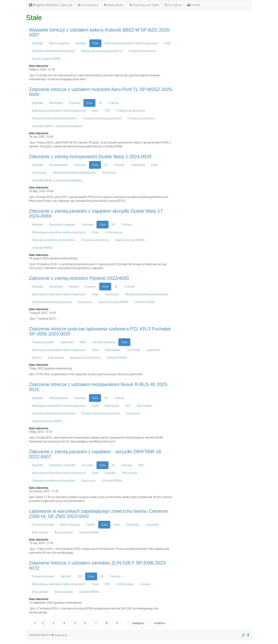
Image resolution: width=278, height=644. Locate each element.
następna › (138, 623)
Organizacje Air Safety (144, 5)
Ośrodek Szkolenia (104, 342)
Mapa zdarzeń (114, 5)
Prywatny (74, 103)
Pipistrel (74, 287)
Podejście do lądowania (130, 111)
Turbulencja (138, 165)
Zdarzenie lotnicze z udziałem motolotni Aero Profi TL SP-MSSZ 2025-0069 (101, 92)
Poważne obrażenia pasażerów (102, 118)
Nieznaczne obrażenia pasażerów (102, 51)
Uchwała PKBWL (42, 248)
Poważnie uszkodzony (142, 51)
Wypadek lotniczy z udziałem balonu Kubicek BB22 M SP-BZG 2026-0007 (100, 32)
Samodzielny (113, 350)
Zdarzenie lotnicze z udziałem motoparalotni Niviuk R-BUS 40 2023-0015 (99, 387)
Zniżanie (145, 584)
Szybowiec (67, 342)
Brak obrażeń (56, 358)
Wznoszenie (144, 406)
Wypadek (37, 43)
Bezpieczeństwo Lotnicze (51, 5)
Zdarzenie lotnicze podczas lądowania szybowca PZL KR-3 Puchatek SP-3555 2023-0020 (100, 331)
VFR (107, 111)
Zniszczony (109, 173)
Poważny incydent (43, 342)
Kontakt (194, 5)
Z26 (79, 576)
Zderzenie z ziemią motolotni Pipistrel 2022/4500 (79, 278)
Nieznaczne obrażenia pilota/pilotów (54, 118)
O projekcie (173, 5)
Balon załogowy (59, 43)
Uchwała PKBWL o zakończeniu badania (57, 126)
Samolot (66, 576)
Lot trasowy (39, 173)
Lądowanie (153, 350)
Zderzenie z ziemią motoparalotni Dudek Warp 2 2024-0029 (90, 157)
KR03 (83, 342)
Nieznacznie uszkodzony (85, 358)
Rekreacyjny (112, 406)
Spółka (91, 525)
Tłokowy (114, 103)
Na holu (37, 358)
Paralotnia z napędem (62, 225)
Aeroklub (81, 43)
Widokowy (133, 525)
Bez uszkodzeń (64, 532)
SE (100, 103)
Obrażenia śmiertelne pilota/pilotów (54, 51)
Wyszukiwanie (88, 5)
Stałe (95, 43)
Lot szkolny (134, 350)
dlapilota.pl (59, 635)
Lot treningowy (114, 232)
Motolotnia (56, 103)
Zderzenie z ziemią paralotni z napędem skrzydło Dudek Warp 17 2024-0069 (96, 213)
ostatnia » (160, 623)
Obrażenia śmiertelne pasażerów (52, 302)
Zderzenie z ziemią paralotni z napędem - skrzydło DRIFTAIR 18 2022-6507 (95, 454)
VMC (141, 465)
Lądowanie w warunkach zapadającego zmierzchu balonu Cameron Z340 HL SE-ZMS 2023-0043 (98, 514)
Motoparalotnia (59, 165)
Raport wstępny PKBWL (47, 59)
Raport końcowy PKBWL (130, 240)
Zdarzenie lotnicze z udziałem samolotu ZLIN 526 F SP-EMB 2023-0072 (98, 565)
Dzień (168, 43)
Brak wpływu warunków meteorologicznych (131, 43)
